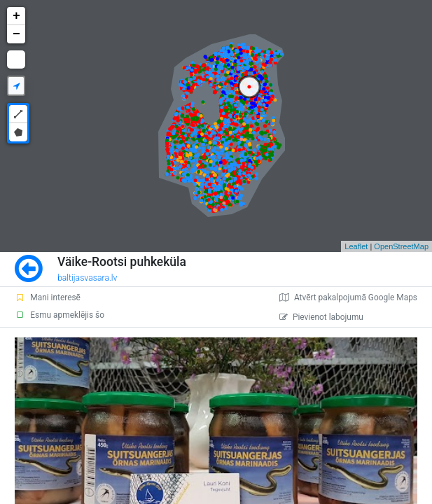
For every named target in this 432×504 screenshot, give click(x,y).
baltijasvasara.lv (88, 278)
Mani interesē (48, 297)
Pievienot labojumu (321, 317)
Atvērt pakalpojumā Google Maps (348, 297)
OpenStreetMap (401, 246)
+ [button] (16, 16)
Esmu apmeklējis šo (60, 315)
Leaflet (356, 246)
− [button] (16, 34)
